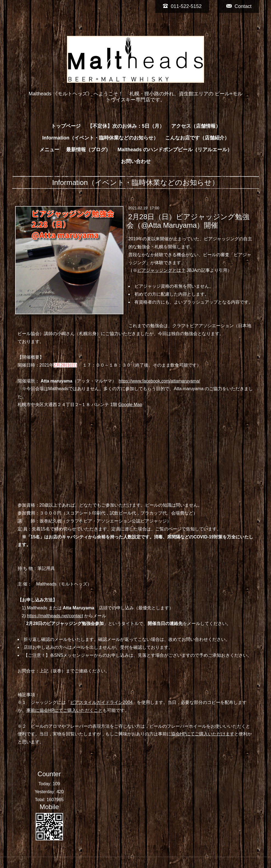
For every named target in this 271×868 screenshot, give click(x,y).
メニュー (49, 150)
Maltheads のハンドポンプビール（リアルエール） (175, 150)
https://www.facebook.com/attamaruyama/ (160, 381)
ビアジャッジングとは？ (161, 270)
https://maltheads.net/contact (55, 616)
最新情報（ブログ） (88, 150)
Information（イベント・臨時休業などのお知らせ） (100, 138)
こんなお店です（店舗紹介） (197, 138)
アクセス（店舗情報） (196, 126)
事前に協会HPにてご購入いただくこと (64, 710)
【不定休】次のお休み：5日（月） (126, 126)
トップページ (66, 126)
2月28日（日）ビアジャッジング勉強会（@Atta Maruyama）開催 (188, 221)
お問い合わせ (136, 161)
